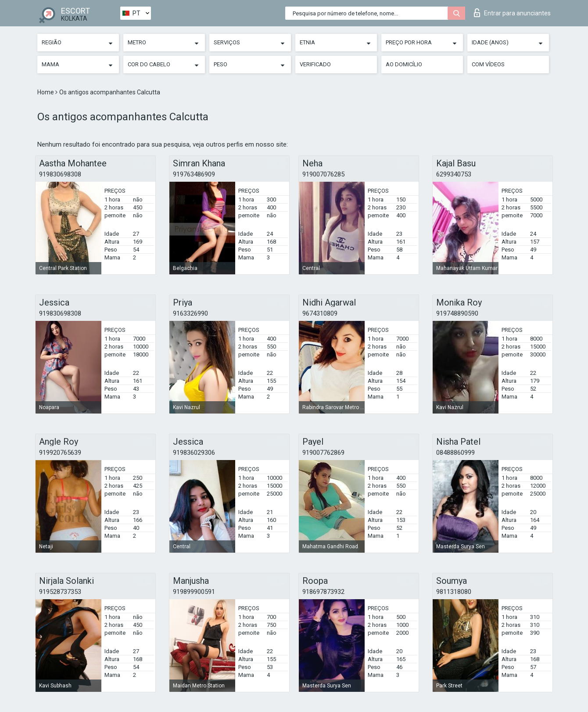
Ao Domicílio (404, 64)
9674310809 (320, 313)
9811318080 (454, 592)
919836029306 (194, 453)
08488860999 (455, 453)
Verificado (315, 64)
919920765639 (60, 453)
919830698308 (60, 174)
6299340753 (454, 174)
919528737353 (60, 592)
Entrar (512, 13)
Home (46, 92)
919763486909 (194, 174)
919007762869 (323, 453)
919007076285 (323, 174)
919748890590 (457, 313)
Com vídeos (488, 64)
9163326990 (190, 313)
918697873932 (323, 592)
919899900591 (194, 592)
